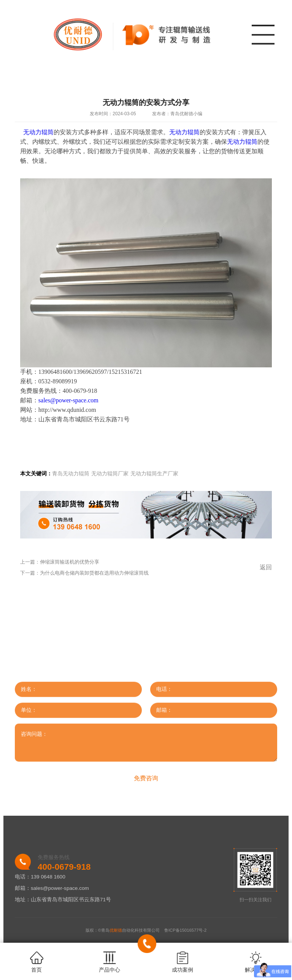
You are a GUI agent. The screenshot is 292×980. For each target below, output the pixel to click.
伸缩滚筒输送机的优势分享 (70, 562)
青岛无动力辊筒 (71, 474)
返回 (266, 567)
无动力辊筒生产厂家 (154, 474)
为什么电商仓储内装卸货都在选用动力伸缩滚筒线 (94, 573)
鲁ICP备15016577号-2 (185, 930)
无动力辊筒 (38, 132)
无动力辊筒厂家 (110, 474)
